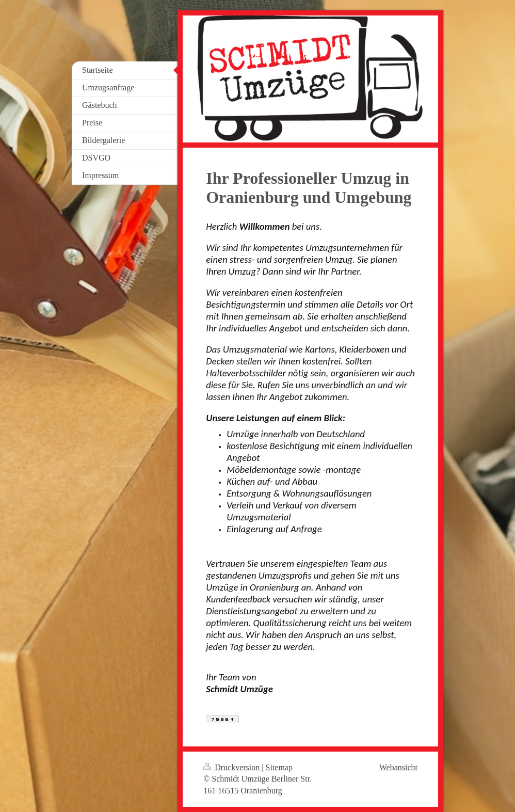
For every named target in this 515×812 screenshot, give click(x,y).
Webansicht (398, 767)
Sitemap (279, 767)
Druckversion (232, 767)
